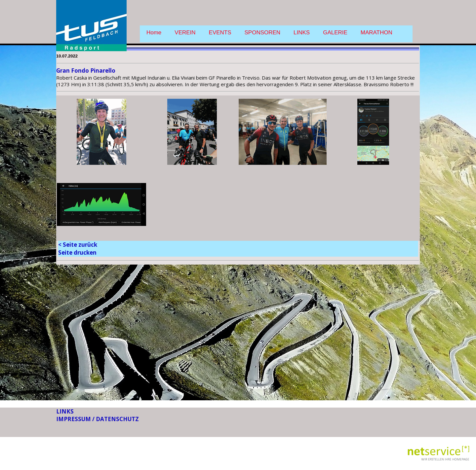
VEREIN (185, 33)
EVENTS (220, 33)
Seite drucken (77, 253)
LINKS (302, 33)
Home (154, 33)
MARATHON (377, 33)
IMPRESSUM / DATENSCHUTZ (98, 419)
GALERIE (335, 33)
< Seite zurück (78, 245)
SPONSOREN (263, 33)
